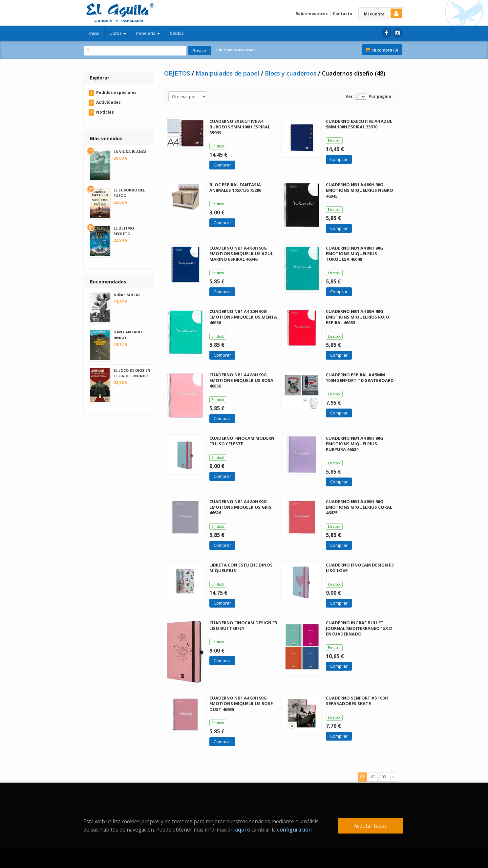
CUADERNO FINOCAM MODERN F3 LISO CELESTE (242, 441)
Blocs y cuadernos (291, 73)
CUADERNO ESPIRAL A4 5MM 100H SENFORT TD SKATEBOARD (360, 378)
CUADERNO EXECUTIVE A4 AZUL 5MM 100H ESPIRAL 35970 (359, 124)
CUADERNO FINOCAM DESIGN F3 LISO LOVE (360, 568)
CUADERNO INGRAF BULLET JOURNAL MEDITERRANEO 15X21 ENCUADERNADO (359, 628)
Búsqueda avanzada (236, 50)
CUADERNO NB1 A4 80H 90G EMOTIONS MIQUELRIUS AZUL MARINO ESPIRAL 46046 (241, 254)
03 (384, 777)
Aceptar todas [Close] (370, 826)
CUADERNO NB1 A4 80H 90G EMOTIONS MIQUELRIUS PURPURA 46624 (355, 444)
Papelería (148, 33)
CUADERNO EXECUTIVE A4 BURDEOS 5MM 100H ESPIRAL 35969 (240, 127)
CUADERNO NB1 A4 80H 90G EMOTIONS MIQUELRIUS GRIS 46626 (240, 507)
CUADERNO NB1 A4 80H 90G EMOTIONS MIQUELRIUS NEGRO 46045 (360, 190)
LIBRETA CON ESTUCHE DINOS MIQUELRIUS (241, 568)
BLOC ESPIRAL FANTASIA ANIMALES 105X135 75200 (235, 187)
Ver (349, 96)
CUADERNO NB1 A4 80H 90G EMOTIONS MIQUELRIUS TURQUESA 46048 (355, 254)
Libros (118, 33)
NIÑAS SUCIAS (127, 295)
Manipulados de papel (228, 73)
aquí (240, 830)
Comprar (222, 165)
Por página (380, 96)
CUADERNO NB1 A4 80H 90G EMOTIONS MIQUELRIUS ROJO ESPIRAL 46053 (358, 317)
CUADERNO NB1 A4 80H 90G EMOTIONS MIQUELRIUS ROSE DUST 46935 (241, 703)
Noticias (105, 112)
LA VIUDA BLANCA (130, 152)
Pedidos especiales (116, 92)
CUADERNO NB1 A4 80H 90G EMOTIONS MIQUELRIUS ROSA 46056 (241, 380)
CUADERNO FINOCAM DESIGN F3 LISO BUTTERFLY (243, 625)
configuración (294, 830)
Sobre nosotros (312, 14)
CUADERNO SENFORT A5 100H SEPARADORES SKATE (357, 701)
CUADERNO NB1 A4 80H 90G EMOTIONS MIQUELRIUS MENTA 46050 (243, 317)
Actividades (108, 102)
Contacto (342, 14)
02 (373, 777)
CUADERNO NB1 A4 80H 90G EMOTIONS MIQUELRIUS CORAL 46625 (359, 507)
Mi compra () (381, 50)
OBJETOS (178, 73)
